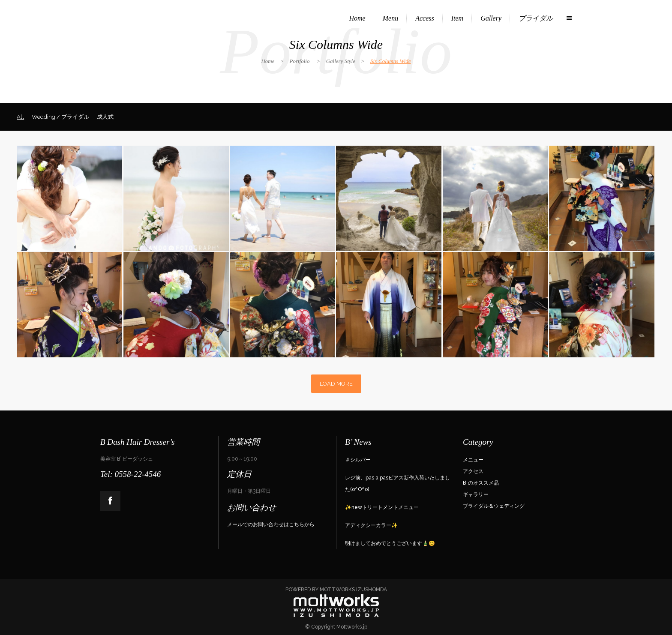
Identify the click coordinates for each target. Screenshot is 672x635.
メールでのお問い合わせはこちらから (271, 524)
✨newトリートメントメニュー (382, 507)
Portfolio (300, 61)
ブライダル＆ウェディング (494, 506)
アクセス (473, 471)
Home (268, 61)
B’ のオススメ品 (481, 483)
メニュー (473, 460)
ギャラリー (476, 494)
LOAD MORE (336, 384)
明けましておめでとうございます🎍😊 (390, 543)
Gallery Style (341, 61)
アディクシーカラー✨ (371, 525)
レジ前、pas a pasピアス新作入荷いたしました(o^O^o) (397, 484)
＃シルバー (358, 460)
